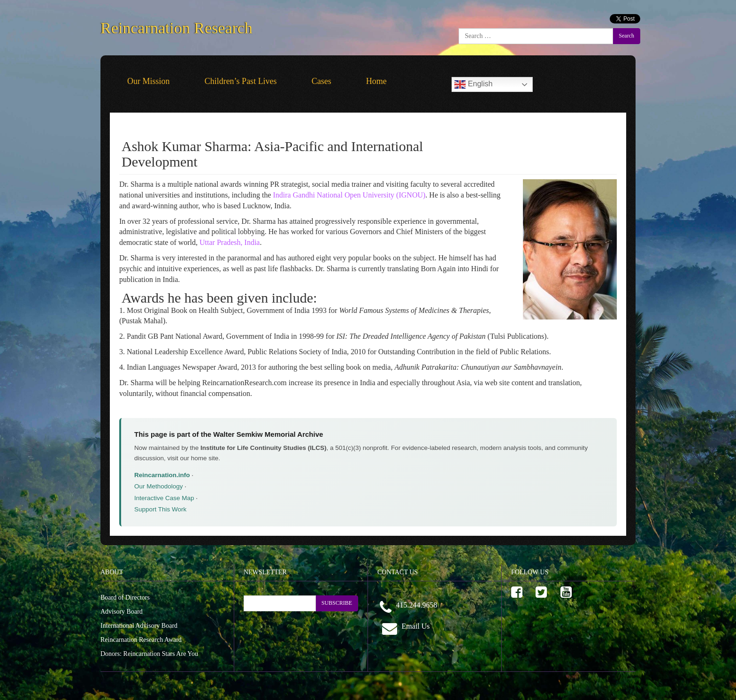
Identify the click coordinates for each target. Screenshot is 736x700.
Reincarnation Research (176, 26)
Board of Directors (125, 597)
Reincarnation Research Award (141, 640)
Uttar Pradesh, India (230, 242)
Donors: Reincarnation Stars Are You (149, 654)
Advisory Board (122, 612)
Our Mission (149, 81)
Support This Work (160, 509)
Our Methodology (159, 486)
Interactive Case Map (164, 498)
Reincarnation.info (162, 475)
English (473, 84)
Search (626, 36)
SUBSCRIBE (337, 603)
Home (376, 81)
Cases (322, 81)
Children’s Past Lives (241, 81)
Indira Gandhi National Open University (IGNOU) (349, 195)
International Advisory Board (139, 626)
